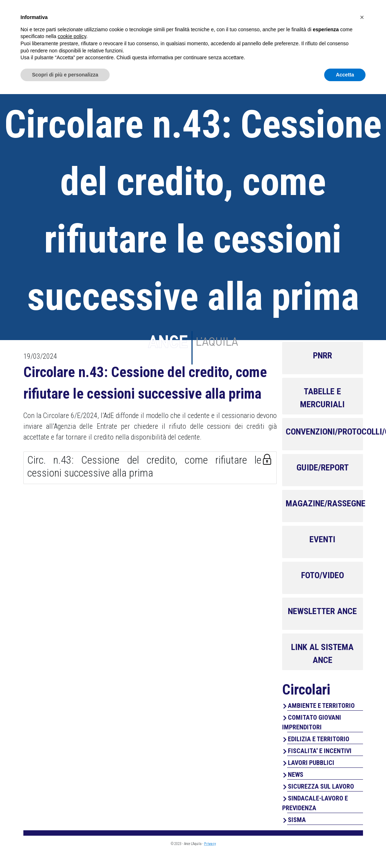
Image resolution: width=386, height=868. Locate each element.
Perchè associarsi (288, 36)
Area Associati (323, 13)
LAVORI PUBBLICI (311, 763)
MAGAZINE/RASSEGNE (326, 503)
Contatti (347, 36)
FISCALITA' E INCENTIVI (320, 751)
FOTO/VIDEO (323, 575)
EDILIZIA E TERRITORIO (319, 739)
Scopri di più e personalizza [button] (65, 848)
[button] (362, 791)
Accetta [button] (345, 848)
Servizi (234, 36)
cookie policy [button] (72, 810)
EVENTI (322, 539)
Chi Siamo (195, 36)
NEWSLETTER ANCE (322, 611)
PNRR (323, 356)
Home (160, 36)
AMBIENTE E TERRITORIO (321, 705)
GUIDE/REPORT (323, 468)
